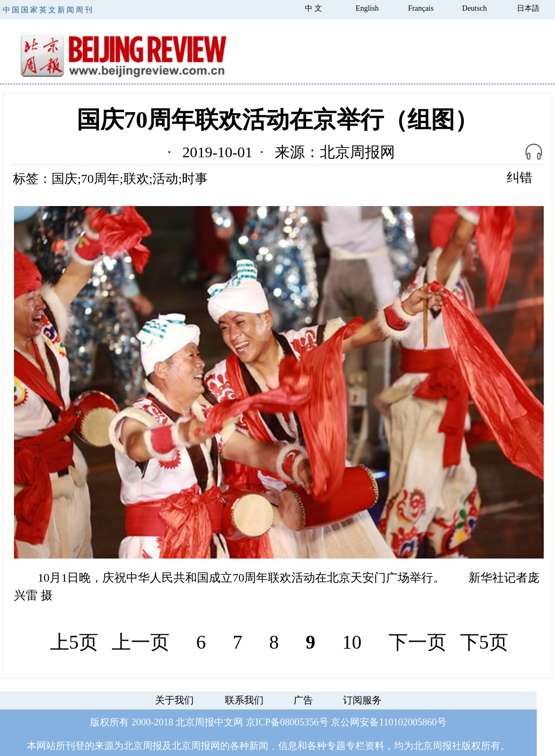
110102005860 (408, 722)
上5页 (74, 642)
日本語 (528, 8)
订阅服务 (362, 700)
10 (352, 642)
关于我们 (174, 700)
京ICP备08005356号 (287, 722)
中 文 (313, 8)
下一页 (418, 642)
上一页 (141, 642)
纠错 (520, 178)
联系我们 (244, 700)
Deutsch (474, 8)
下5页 (484, 642)
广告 (303, 700)
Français (421, 8)
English (367, 8)
